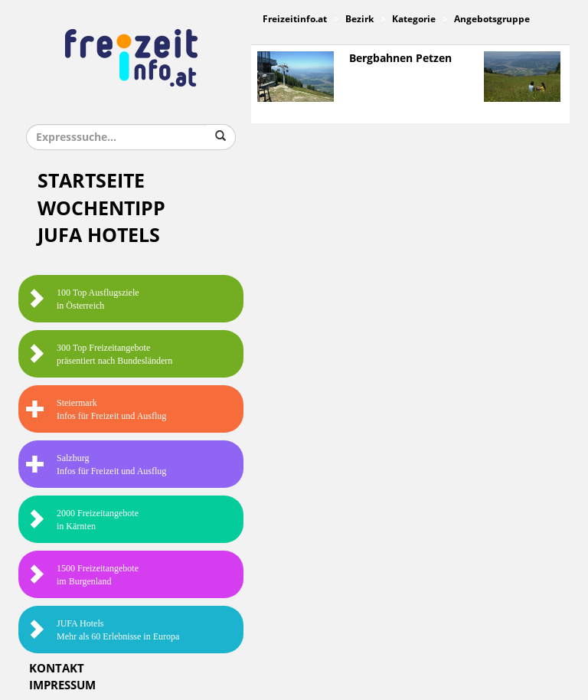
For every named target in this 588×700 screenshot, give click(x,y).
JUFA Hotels (99, 236)
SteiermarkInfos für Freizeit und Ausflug (96, 409)
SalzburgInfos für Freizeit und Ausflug (96, 464)
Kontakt (57, 669)
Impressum (62, 685)
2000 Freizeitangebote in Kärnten (82, 520)
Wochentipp (101, 209)
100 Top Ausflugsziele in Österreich (83, 299)
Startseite (91, 181)
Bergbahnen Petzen (400, 59)
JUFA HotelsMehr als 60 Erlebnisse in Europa (103, 630)
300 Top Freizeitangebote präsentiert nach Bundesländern (99, 354)
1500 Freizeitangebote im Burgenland (82, 575)
